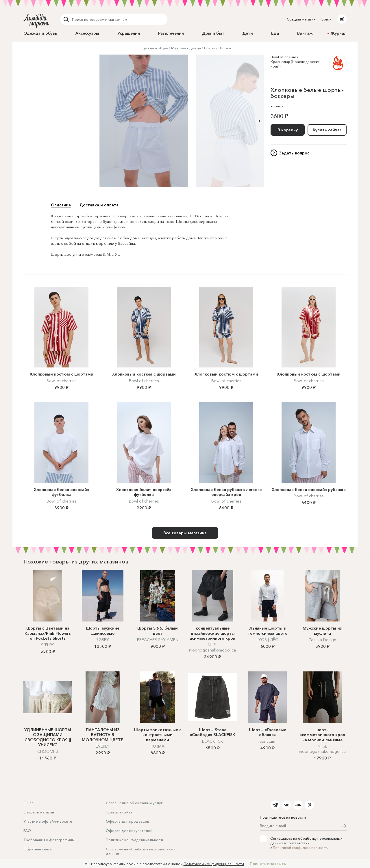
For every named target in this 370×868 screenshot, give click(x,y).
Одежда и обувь (40, 33)
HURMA (158, 746)
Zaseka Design (322, 640)
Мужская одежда (186, 48)
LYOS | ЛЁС (267, 640)
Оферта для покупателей (129, 830)
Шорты (225, 48)
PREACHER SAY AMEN (158, 640)
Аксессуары (87, 33)
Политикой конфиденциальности (301, 848)
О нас (28, 803)
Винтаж (305, 33)
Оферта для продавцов (127, 821)
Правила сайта (119, 812)
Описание (61, 205)
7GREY (103, 640)
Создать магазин (301, 19)
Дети (248, 33)
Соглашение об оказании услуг (134, 803)
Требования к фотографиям (49, 840)
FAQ (27, 830)
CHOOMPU (48, 751)
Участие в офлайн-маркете (48, 821)
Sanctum (267, 741)
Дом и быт (213, 33)
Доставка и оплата (99, 205)
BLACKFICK (212, 741)
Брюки (210, 48)
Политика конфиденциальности (135, 840)
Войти (326, 19)
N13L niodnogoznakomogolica (212, 647)
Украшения (129, 33)
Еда (275, 33)
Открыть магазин (39, 812)
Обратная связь (38, 849)
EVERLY (103, 746)
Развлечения (171, 33)
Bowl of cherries (284, 57)
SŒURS (48, 645)
